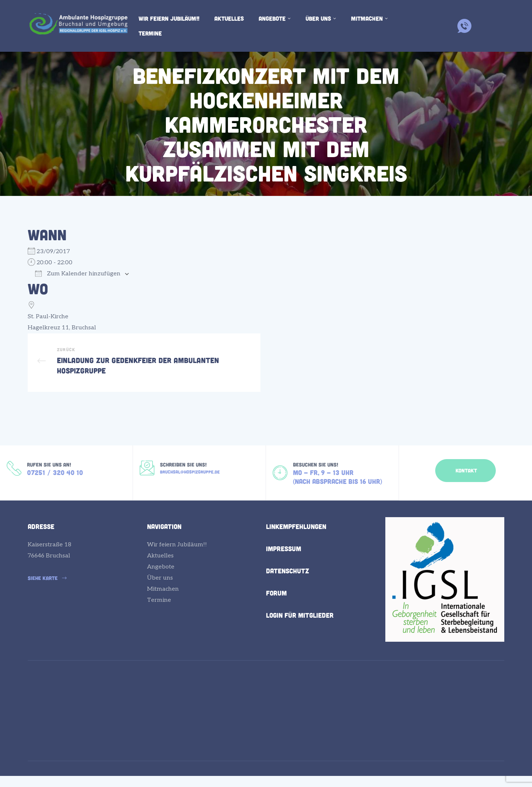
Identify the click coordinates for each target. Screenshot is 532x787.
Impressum (284, 563)
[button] (465, 480)
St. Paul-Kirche (48, 317)
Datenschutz (288, 586)
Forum (276, 608)
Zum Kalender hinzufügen (78, 274)
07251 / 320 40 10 (55, 485)
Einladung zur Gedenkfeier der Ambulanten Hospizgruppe (144, 367)
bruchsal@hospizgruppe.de (190, 484)
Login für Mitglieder (300, 630)
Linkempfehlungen (296, 541)
